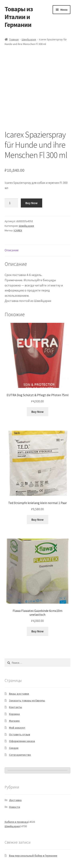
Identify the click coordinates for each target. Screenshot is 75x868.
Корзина (14, 714)
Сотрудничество (20, 755)
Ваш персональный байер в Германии (33, 856)
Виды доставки (19, 694)
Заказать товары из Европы (27, 700)
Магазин (14, 721)
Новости (14, 807)
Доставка (15, 800)
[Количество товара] (11, 203)
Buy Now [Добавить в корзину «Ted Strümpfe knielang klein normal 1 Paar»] (37, 519)
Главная (14, 39)
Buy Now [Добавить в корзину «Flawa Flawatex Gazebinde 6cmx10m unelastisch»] (37, 631)
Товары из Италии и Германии (19, 17)
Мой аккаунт (17, 728)
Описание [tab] (12, 250)
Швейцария (29, 39)
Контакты (15, 707)
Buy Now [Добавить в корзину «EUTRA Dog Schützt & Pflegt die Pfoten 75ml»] (37, 412)
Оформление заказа (22, 741)
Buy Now (31, 203)
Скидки (14, 748)
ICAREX (18, 230)
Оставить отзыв (19, 734)
